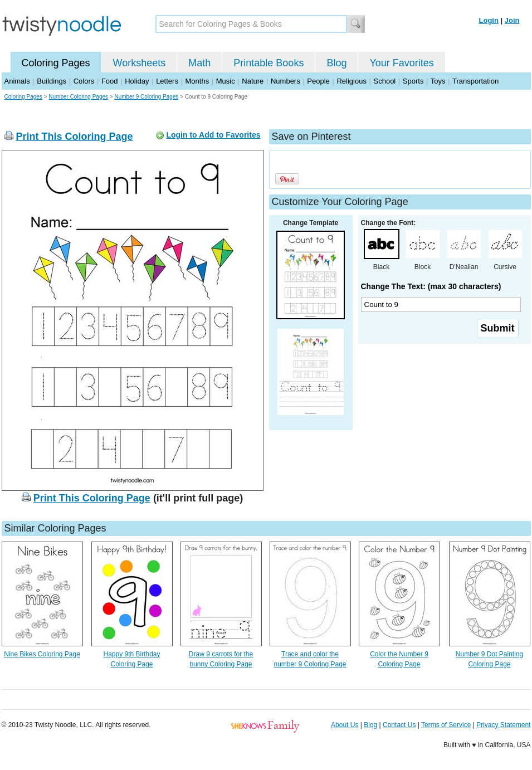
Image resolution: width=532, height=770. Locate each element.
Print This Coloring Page (75, 137)
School (385, 81)
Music (226, 81)
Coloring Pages (56, 63)
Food (110, 81)
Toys (438, 81)
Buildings (52, 81)
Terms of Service (446, 725)
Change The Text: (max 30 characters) (431, 286)
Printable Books (269, 63)
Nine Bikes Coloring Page (42, 654)
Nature (253, 81)
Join (512, 20)
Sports (413, 81)
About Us (345, 725)
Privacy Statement (503, 725)
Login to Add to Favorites (213, 135)
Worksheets (140, 63)
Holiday (137, 81)
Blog (336, 63)
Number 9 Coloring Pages (146, 97)
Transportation (475, 81)
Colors (84, 81)
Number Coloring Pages (78, 97)
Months (197, 81)
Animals (17, 81)
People (318, 81)
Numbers (285, 81)
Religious (351, 81)
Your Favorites (401, 63)
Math (199, 63)
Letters (167, 81)
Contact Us (399, 725)
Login (489, 20)
